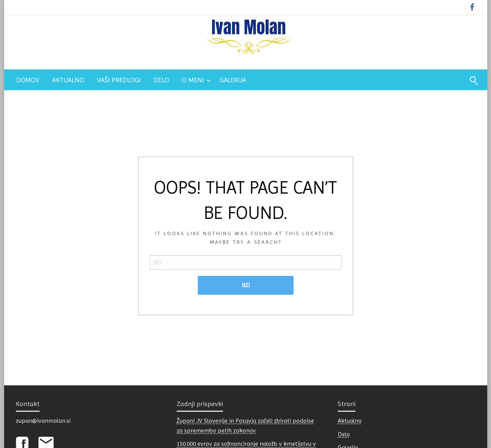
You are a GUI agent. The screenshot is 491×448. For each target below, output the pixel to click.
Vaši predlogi (119, 80)
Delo (161, 80)
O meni (193, 80)
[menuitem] (28, 80)
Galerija (233, 80)
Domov (28, 80)
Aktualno (68, 80)
